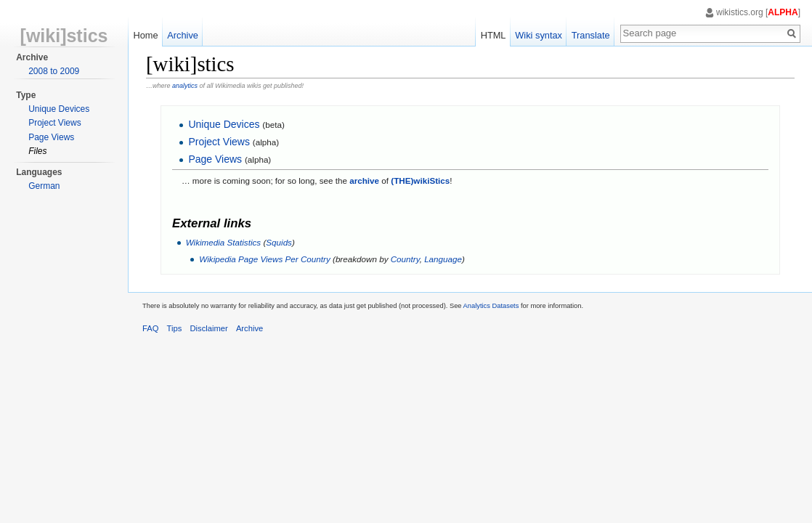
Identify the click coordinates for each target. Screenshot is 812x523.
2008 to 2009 (54, 71)
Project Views (219, 142)
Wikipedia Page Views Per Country (264, 259)
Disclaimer (209, 328)
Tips (175, 328)
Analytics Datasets (491, 306)
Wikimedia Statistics (224, 242)
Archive (183, 35)
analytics (185, 86)
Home (145, 35)
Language (443, 259)
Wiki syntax (539, 35)
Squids (279, 242)
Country (405, 259)
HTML (494, 35)
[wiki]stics (64, 36)
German (44, 186)
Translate (591, 35)
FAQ (150, 328)
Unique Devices (224, 124)
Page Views (215, 159)
